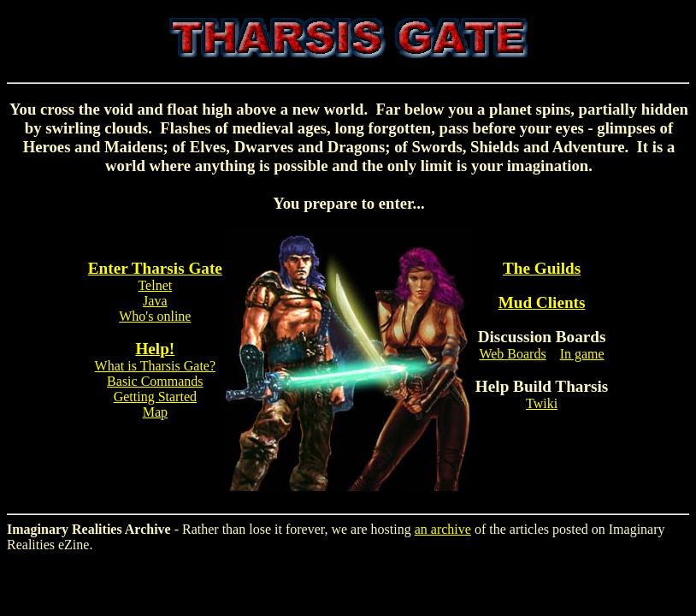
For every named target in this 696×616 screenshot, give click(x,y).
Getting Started (155, 397)
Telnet (155, 285)
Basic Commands (155, 381)
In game (582, 354)
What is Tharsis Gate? (155, 366)
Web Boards (512, 354)
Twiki (542, 403)
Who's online (155, 316)
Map (155, 412)
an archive (443, 529)
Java (155, 301)
